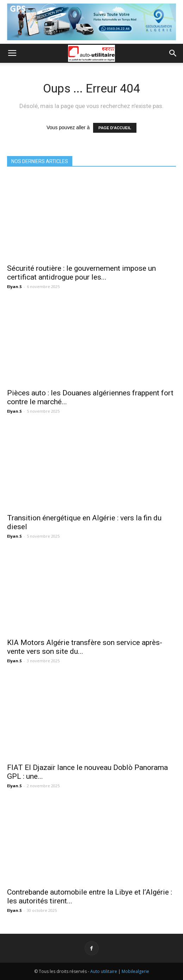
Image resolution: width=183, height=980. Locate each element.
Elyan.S (14, 286)
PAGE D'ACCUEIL (115, 128)
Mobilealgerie (135, 971)
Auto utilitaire (104, 971)
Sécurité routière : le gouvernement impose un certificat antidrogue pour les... (81, 273)
